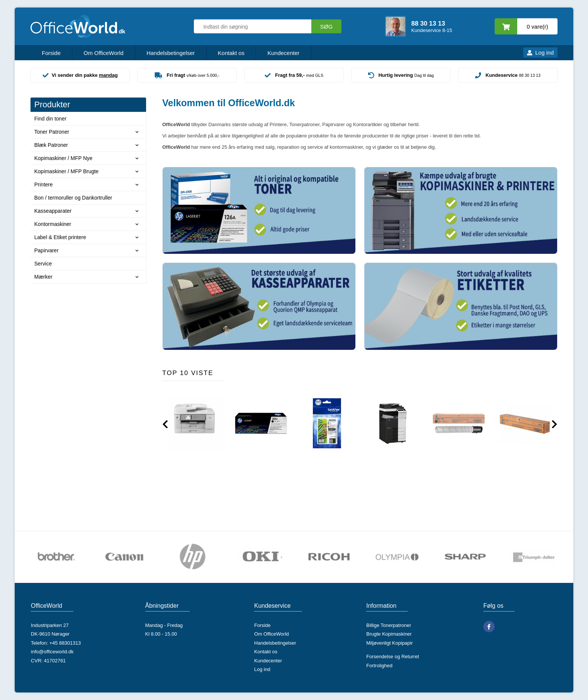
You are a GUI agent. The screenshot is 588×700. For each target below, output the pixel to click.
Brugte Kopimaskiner (389, 634)
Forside (51, 53)
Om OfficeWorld (104, 53)
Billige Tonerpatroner (389, 625)
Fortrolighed (379, 666)
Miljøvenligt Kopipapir (390, 643)
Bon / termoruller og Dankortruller (73, 198)
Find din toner (50, 119)
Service (43, 264)
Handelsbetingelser (171, 53)
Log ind (545, 53)
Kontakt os (231, 53)
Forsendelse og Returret (393, 657)
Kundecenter (283, 53)
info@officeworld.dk (52, 652)
